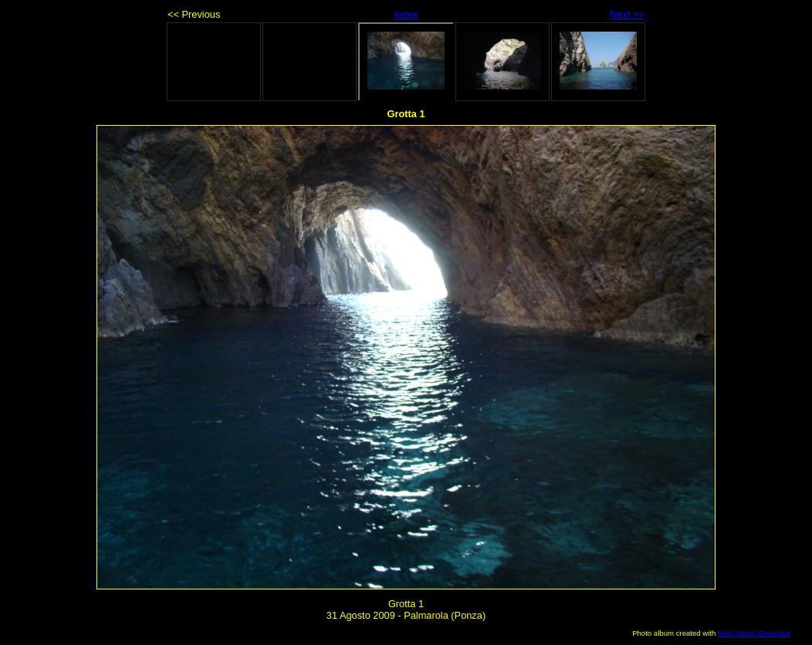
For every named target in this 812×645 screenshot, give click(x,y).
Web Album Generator (754, 633)
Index (406, 14)
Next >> (627, 14)
